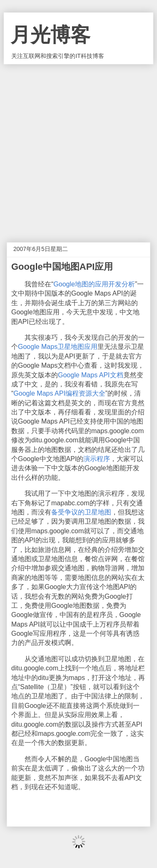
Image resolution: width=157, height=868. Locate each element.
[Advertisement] (78, 147)
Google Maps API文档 (91, 375)
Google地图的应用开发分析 (94, 284)
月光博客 (50, 35)
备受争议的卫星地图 (81, 512)
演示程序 (97, 459)
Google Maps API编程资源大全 (59, 393)
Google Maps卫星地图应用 (58, 347)
